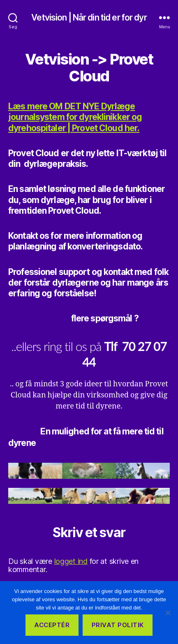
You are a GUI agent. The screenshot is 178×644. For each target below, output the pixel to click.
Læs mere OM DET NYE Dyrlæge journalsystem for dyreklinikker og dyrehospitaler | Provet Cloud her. (75, 117)
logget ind (71, 561)
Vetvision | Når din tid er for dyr (89, 17)
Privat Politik (118, 625)
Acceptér (52, 625)
